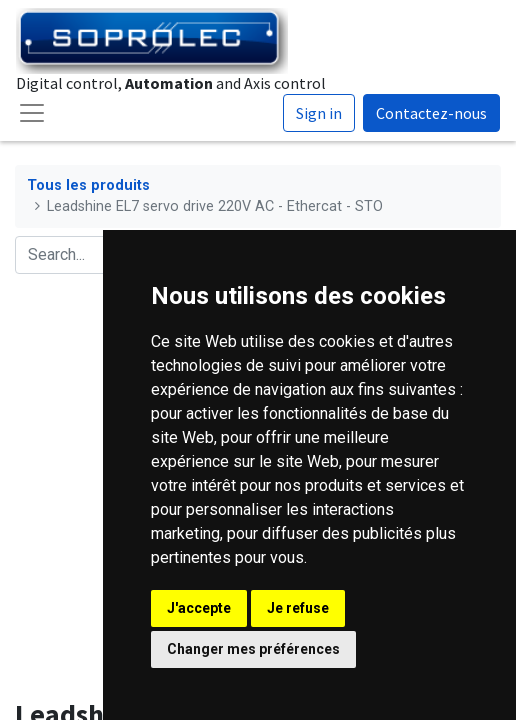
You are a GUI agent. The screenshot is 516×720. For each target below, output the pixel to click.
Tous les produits (88, 185)
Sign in (319, 113)
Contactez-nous (431, 113)
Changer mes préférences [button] (253, 649)
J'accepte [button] (199, 608)
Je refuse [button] (298, 608)
